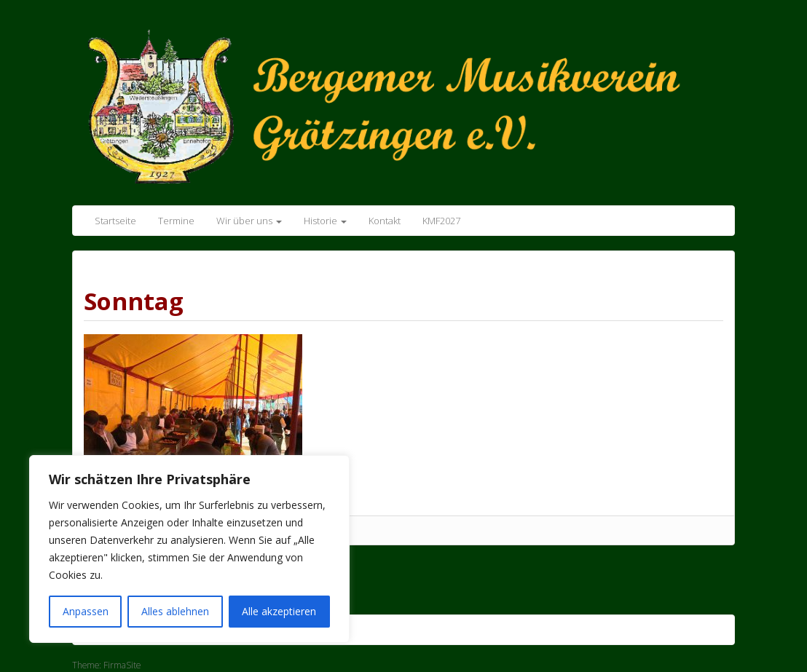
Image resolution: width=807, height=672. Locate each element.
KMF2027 (441, 221)
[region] (189, 549)
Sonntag (134, 301)
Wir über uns (249, 221)
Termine (176, 221)
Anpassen (86, 611)
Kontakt (385, 221)
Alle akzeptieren (279, 611)
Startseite (115, 221)
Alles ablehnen (175, 611)
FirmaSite (122, 665)
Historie (325, 221)
